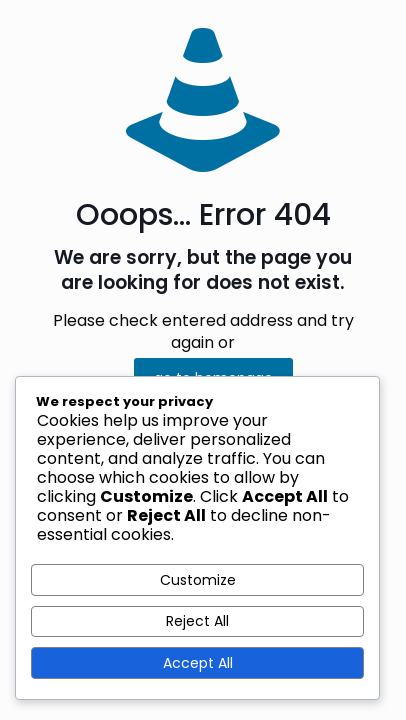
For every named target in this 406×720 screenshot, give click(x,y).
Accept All (198, 663)
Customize (198, 580)
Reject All (197, 621)
